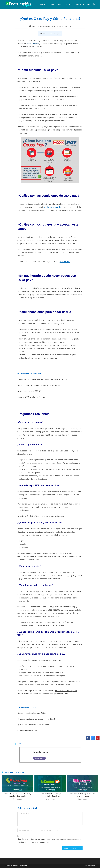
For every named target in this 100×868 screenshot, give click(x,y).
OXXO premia (29, 725)
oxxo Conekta (33, 44)
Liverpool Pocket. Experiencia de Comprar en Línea (82, 795)
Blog (34, 26)
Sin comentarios (65, 26)
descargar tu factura (59, 379)
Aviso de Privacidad (90, 866)
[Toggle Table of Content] (58, 33)
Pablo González (41, 752)
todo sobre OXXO (31, 731)
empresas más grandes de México (55, 694)
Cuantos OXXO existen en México (31, 397)
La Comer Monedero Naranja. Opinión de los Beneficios (50, 795)
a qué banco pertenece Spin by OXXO (39, 719)
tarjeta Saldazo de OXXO (36, 713)
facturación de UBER (28, 516)
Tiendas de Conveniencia (46, 26)
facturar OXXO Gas (34, 385)
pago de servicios (25, 207)
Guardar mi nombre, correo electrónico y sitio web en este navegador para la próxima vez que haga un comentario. (49, 841)
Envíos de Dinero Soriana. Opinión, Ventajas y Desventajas (18, 795)
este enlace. (65, 261)
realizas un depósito (53, 207)
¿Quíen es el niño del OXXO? (29, 391)
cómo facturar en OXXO (39, 379)
